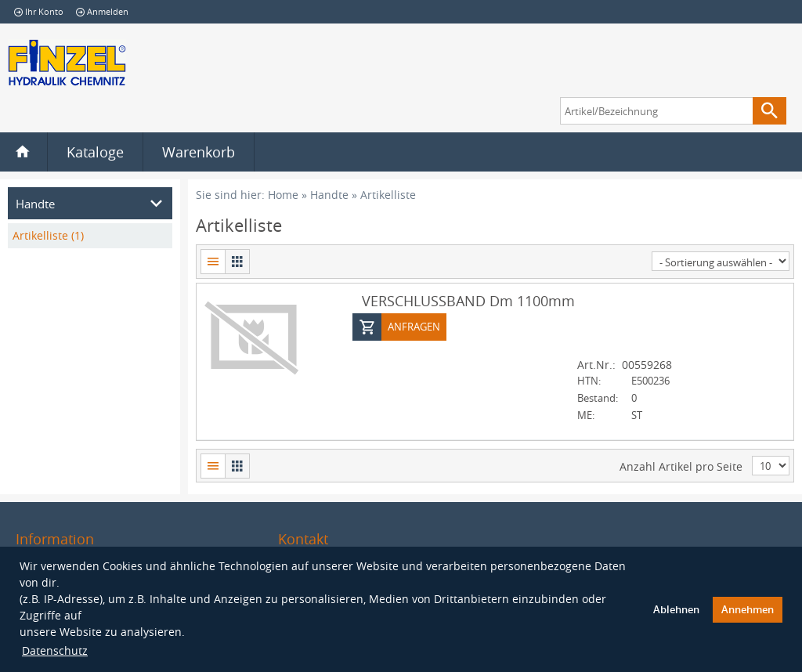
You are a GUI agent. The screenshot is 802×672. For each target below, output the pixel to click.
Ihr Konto (39, 11)
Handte (329, 195)
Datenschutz (55, 650)
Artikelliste (388, 195)
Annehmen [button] (748, 610)
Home (283, 195)
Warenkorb (199, 152)
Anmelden (102, 11)
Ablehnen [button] (676, 610)
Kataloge (95, 152)
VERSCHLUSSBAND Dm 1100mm (468, 300)
